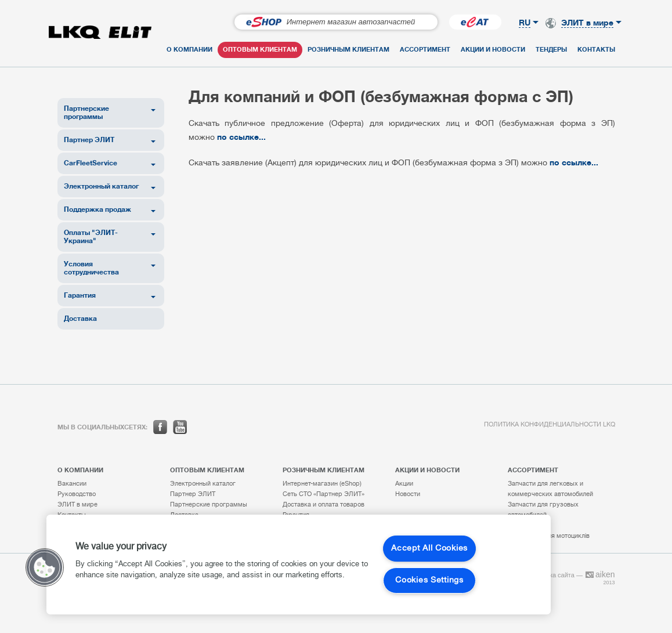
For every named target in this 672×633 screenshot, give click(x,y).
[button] (45, 567)
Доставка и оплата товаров (324, 505)
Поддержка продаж (97, 209)
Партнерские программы (86, 112)
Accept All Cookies (429, 549)
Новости (408, 494)
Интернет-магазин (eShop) (322, 484)
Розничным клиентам (348, 49)
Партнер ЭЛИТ (89, 140)
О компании (189, 49)
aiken (600, 574)
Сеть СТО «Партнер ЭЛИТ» (324, 494)
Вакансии (72, 484)
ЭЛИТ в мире (77, 505)
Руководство (77, 494)
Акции (404, 484)
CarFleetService (91, 163)
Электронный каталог (101, 186)
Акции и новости (493, 49)
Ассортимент (425, 49)
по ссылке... (241, 137)
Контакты (596, 49)
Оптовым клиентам (260, 49)
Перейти (411, 22)
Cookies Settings (429, 580)
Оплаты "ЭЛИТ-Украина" (91, 236)
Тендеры (551, 49)
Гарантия (80, 295)
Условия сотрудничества (91, 268)
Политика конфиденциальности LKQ (550, 425)
